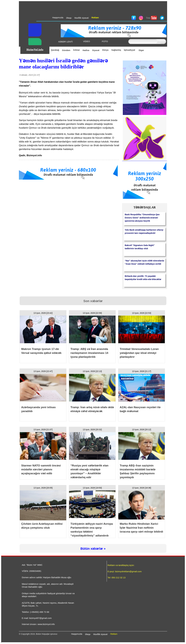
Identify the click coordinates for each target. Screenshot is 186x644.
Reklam (114, 634)
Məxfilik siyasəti (100, 634)
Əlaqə (88, 634)
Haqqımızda (77, 634)
